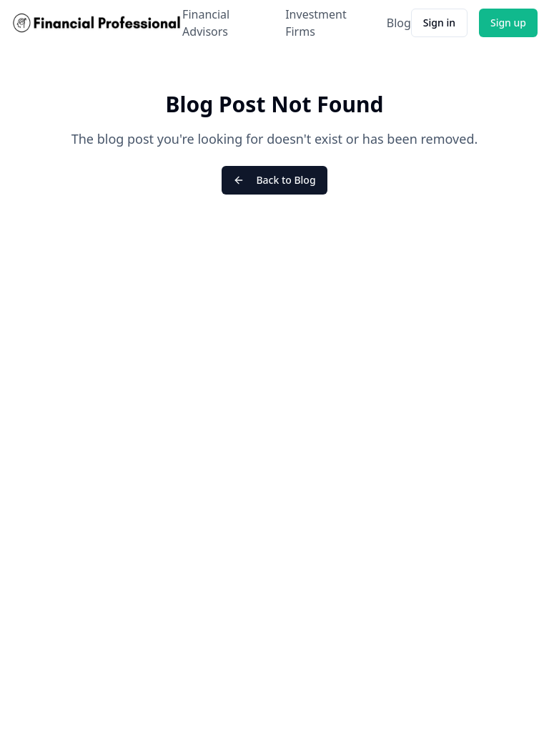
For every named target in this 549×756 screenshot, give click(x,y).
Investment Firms (316, 23)
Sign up (508, 23)
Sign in (439, 23)
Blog (399, 23)
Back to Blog (274, 180)
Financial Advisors (206, 23)
